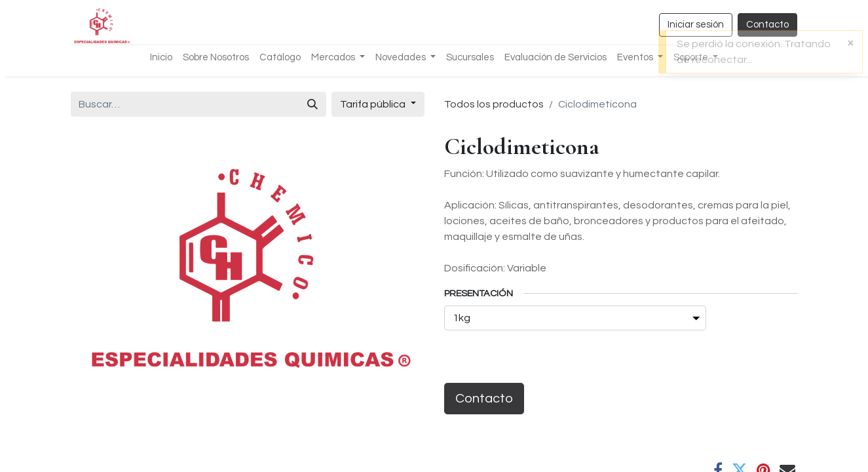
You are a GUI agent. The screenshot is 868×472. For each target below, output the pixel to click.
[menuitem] (161, 58)
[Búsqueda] (312, 104)
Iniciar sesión (696, 25)
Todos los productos (494, 104)
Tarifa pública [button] (374, 104)
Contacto (767, 25)
